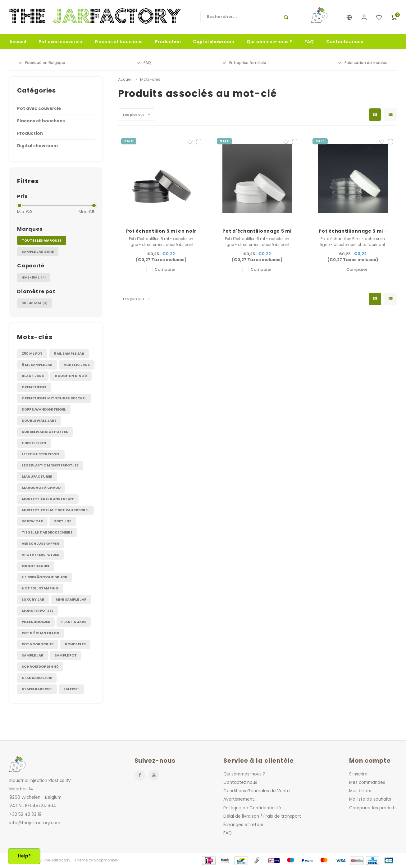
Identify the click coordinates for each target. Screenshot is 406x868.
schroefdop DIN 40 (40, 667)
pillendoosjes (36, 622)
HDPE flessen (34, 443)
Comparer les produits (373, 808)
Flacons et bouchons (119, 42)
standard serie (37, 678)
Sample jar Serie (38, 252)
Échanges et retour (243, 825)
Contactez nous (345, 42)
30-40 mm (34, 303)
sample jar (33, 656)
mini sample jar (71, 600)
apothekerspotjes (40, 555)
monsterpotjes (38, 611)
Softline (63, 521)
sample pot (66, 656)
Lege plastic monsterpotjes (50, 466)
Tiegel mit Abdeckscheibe (47, 533)
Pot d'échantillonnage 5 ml (257, 231)
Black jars (33, 376)
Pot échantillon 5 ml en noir (161, 231)
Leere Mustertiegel (41, 454)
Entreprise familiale (244, 63)
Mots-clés (150, 80)
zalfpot (71, 689)
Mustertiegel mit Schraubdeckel (55, 510)
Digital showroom (214, 42)
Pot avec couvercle (60, 42)
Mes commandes (367, 783)
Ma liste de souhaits (370, 800)
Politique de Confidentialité (252, 808)
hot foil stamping (40, 589)
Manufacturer (37, 477)
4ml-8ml (34, 277)
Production (168, 42)
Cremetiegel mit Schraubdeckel (54, 398)
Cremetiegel (34, 387)
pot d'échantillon (41, 633)
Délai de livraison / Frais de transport (262, 816)
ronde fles (75, 644)
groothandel (36, 566)
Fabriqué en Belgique (42, 63)
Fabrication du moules (363, 63)
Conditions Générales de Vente (257, 791)
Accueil (18, 42)
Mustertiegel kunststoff (48, 499)
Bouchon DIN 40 (71, 376)
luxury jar (33, 600)
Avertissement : (240, 800)
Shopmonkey (106, 861)
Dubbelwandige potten (45, 432)
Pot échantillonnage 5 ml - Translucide (353, 232)
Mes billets (360, 791)
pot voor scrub (38, 644)
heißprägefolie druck (45, 577)
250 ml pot (32, 354)
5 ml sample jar (69, 354)
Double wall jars (39, 421)
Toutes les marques (42, 241)
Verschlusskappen (41, 544)
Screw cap (32, 521)
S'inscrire (358, 774)
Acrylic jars (77, 365)
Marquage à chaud (41, 488)
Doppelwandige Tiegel (44, 410)
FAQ (309, 42)
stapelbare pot (37, 689)
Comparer (165, 270)
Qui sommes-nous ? (269, 42)
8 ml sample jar (37, 365)
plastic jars (74, 622)
